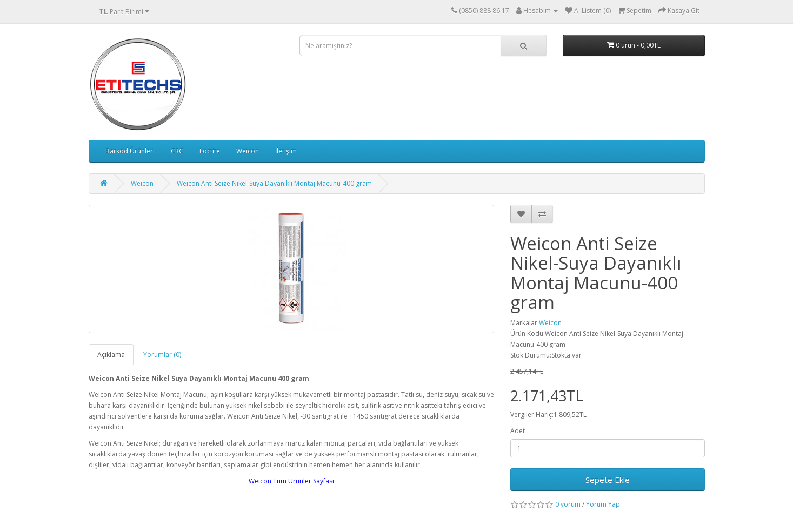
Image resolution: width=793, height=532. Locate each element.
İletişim (286, 151)
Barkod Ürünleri (130, 151)
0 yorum (568, 504)
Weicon (248, 151)
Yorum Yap (603, 504)
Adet (518, 431)
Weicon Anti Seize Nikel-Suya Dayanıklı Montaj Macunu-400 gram (274, 183)
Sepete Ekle (608, 480)
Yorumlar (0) (162, 355)
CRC (177, 151)
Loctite (210, 151)
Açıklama (111, 355)
